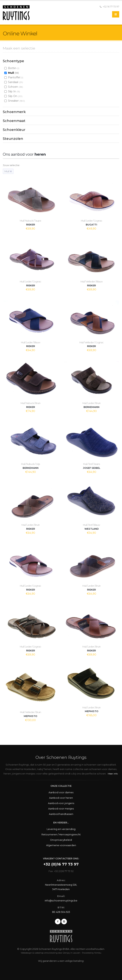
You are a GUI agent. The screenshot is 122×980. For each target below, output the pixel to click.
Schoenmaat (14, 121)
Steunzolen (13, 139)
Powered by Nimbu (92, 953)
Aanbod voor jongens (61, 803)
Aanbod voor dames (61, 792)
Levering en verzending (61, 829)
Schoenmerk (14, 112)
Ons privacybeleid (61, 840)
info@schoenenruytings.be (61, 901)
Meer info (113, 774)
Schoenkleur (14, 130)
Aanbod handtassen (61, 814)
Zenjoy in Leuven (72, 953)
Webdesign (26, 953)
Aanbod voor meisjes (61, 809)
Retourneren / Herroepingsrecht (61, 835)
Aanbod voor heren (61, 798)
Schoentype (13, 61)
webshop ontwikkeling (46, 953)
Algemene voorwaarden (61, 845)
